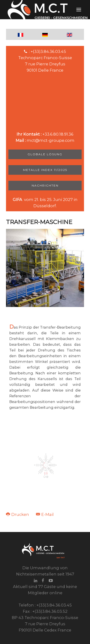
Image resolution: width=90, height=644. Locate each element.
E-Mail (45, 514)
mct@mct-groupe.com (51, 140)
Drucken (18, 514)
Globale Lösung (45, 154)
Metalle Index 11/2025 (45, 170)
